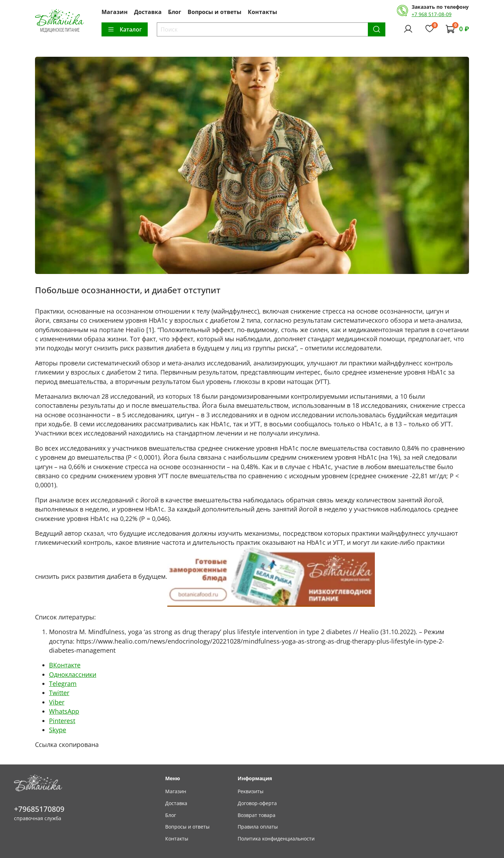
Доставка (148, 12)
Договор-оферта (257, 803)
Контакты (262, 12)
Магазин (115, 12)
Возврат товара (257, 815)
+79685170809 (39, 809)
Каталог (125, 29)
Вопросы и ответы (215, 12)
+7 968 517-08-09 (432, 14)
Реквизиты (251, 791)
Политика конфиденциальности (276, 839)
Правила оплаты (258, 827)
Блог (175, 12)
